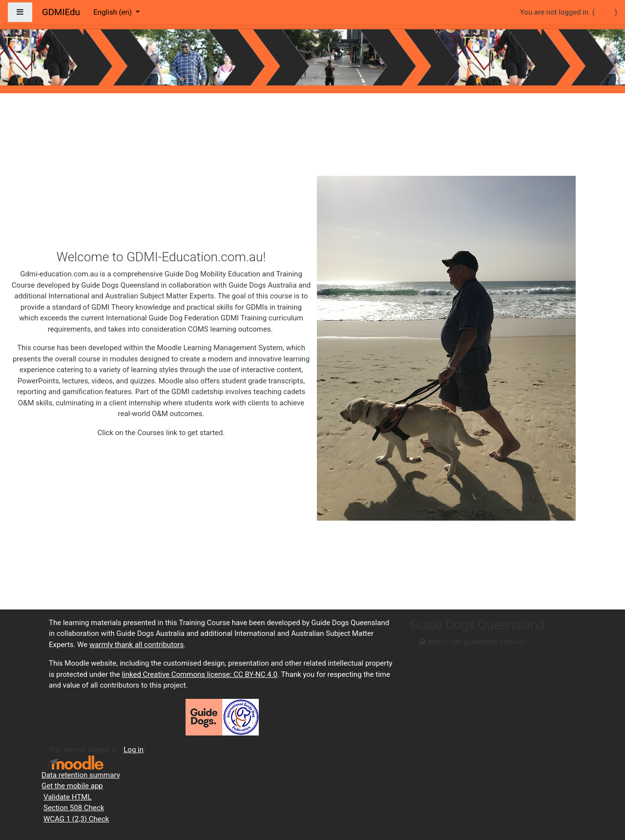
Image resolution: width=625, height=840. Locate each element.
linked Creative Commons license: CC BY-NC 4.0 (199, 674)
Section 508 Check (74, 808)
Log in (605, 12)
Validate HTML (67, 797)
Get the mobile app (72, 786)
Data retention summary (81, 775)
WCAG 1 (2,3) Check (76, 819)
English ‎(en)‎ (114, 12)
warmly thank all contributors (136, 645)
